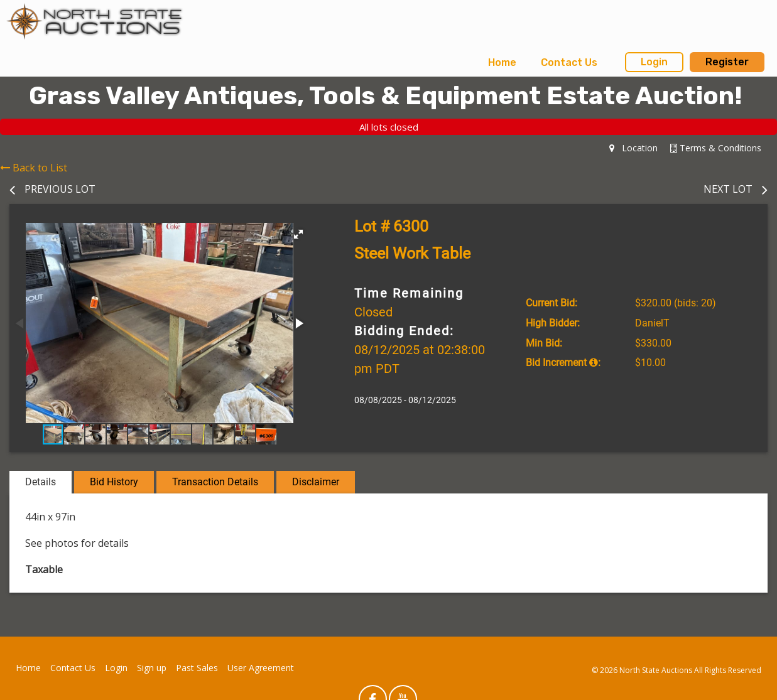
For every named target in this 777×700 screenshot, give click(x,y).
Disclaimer (316, 482)
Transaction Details (215, 482)
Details (41, 482)
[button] (298, 234)
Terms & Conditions (716, 148)
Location (633, 148)
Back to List (34, 168)
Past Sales (197, 668)
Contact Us (569, 62)
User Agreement (261, 668)
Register (727, 62)
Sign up (152, 668)
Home (502, 62)
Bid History (114, 482)
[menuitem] (502, 63)
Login (654, 62)
